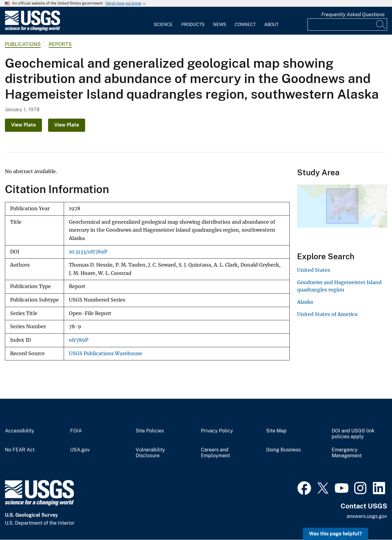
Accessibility (20, 431)
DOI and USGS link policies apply (353, 434)
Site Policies (150, 431)
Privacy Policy (217, 431)
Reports (60, 44)
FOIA (76, 431)
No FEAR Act (20, 450)
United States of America (327, 314)
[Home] (32, 30)
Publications (23, 44)
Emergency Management (347, 453)
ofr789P (79, 340)
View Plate (23, 125)
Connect (245, 25)
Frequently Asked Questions (353, 15)
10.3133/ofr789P (88, 252)
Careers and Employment (215, 453)
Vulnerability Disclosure (150, 453)
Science (163, 25)
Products (193, 25)
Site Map (276, 431)
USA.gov (80, 450)
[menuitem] (163, 21)
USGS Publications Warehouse (106, 354)
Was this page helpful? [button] (335, 534)
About (271, 25)
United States (314, 270)
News (220, 25)
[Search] (381, 25)
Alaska (305, 302)
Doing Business (283, 450)
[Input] (347, 25)
